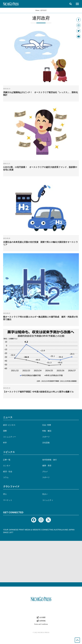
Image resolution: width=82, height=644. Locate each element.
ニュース (8, 417)
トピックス (9, 452)
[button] (71, 4)
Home (37, 10)
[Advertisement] (41, 562)
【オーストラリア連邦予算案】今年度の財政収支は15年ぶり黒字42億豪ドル (38, 392)
